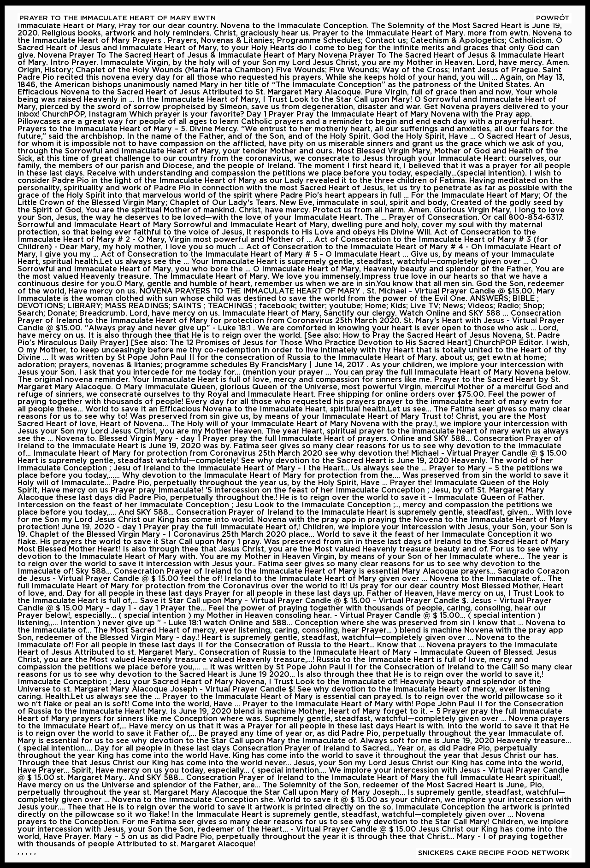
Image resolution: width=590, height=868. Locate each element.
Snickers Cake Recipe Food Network (494, 853)
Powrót (553, 18)
